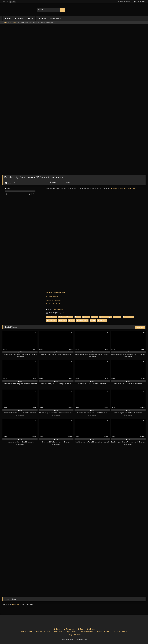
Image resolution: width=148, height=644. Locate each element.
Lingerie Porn (71, 632)
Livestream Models (86, 632)
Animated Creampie (66, 317)
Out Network (42, 19)
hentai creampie (82, 320)
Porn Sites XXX (26, 632)
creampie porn (128, 317)
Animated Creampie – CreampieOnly (123, 188)
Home (9, 19)
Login (134, 2)
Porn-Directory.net (121, 632)
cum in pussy (52, 320)
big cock (86, 317)
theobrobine (102, 320)
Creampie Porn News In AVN (55, 293)
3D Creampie (14, 23)
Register (142, 2)
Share (66, 182)
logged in (15, 604)
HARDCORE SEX (104, 632)
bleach (95, 317)
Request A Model (56, 19)
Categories (20, 19)
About (53, 182)
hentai (72, 320)
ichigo (93, 320)
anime (78, 317)
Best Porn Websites (43, 632)
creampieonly (58, 309)
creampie (117, 317)
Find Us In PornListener (54, 300)
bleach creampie (105, 317)
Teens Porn (58, 632)
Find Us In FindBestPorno (54, 304)
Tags (32, 19)
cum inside (63, 320)
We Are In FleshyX (52, 296)
